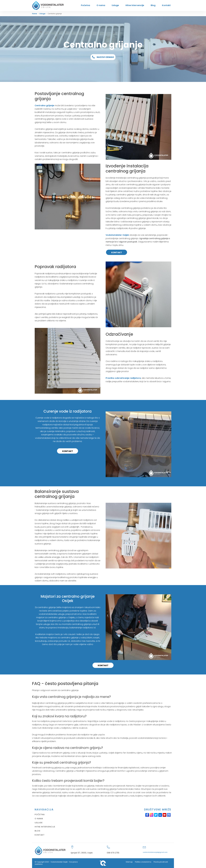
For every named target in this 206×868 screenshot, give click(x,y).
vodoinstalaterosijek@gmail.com (155, 852)
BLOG (38, 831)
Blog (153, 5)
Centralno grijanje (44, 106)
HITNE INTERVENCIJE (45, 827)
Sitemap (129, 862)
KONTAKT (117, 252)
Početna (85, 5)
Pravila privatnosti (161, 862)
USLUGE (39, 823)
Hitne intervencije (135, 5)
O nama (101, 5)
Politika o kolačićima (143, 862)
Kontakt (166, 5)
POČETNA (40, 814)
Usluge (115, 5)
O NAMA (39, 818)
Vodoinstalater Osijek (117, 235)
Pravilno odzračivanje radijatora (123, 378)
